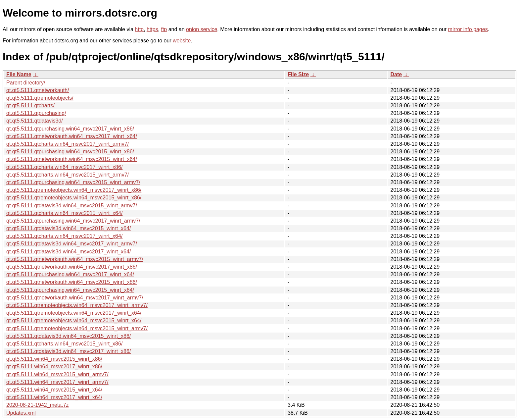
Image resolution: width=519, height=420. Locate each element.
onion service (202, 29)
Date (396, 74)
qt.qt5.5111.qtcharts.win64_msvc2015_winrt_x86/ (64, 344)
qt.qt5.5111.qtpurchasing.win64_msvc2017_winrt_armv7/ (73, 221)
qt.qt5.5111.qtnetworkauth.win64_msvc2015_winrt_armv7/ (75, 259)
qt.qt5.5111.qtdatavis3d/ (35, 121)
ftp (164, 29)
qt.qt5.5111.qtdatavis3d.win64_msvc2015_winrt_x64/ (69, 228)
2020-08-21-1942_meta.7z (38, 405)
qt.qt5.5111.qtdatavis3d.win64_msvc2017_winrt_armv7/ (72, 244)
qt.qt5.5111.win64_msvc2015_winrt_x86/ (54, 359)
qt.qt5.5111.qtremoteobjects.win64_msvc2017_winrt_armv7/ (77, 305)
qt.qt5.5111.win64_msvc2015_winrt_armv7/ (57, 374)
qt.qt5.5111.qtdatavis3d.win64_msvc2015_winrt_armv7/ (72, 206)
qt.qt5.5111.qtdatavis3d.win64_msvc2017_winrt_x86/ (69, 351)
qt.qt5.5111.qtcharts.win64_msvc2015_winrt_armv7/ (68, 175)
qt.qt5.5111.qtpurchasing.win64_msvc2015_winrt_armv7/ (73, 182)
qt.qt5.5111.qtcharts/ (30, 105)
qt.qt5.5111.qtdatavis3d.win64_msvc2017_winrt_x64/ (69, 252)
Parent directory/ (26, 83)
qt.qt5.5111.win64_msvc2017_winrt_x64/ (54, 397)
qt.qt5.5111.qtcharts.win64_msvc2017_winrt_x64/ (64, 236)
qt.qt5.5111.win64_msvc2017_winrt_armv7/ (57, 382)
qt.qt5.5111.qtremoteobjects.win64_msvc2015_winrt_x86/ (74, 198)
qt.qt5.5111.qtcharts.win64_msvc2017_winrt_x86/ (64, 167)
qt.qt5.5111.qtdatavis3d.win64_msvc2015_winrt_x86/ (69, 336)
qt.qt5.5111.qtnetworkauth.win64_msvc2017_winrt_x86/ (72, 267)
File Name (19, 74)
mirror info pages (468, 29)
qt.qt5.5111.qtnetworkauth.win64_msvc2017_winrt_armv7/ (75, 298)
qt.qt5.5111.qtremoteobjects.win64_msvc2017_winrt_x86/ (74, 190)
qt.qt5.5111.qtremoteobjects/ (40, 98)
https (152, 29)
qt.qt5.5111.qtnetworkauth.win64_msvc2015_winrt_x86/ (72, 282)
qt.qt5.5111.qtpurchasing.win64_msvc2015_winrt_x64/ (70, 290)
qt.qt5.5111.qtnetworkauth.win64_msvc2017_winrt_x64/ (72, 136)
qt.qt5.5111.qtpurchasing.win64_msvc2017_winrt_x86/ (70, 129)
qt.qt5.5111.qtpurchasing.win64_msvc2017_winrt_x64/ (70, 274)
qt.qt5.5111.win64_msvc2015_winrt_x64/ (54, 390)
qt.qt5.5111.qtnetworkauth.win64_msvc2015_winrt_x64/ (72, 159)
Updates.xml (21, 413)
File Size (298, 74)
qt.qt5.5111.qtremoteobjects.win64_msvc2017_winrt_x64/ (74, 313)
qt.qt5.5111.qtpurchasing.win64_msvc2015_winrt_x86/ (70, 152)
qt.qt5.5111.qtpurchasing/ (36, 113)
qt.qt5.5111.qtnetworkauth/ (38, 90)
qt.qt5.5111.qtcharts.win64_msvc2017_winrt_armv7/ (68, 144)
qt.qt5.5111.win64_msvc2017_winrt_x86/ (54, 367)
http (139, 29)
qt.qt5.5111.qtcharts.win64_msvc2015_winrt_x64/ (64, 213)
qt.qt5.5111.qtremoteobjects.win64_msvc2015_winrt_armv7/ (77, 328)
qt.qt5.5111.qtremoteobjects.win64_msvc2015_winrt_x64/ (74, 320)
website (182, 41)
